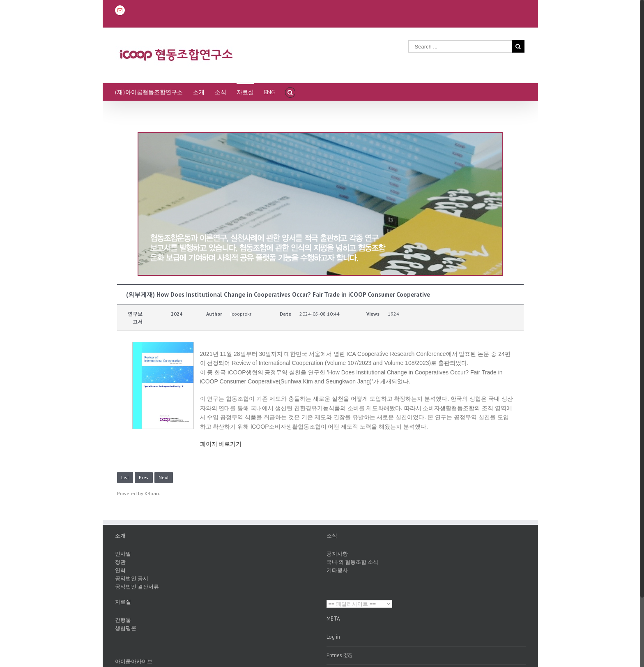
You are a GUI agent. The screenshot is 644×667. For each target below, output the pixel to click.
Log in (333, 637)
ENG (269, 92)
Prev (144, 477)
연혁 (120, 570)
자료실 (245, 92)
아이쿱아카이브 (134, 661)
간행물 (123, 620)
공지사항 (337, 554)
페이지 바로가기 (221, 444)
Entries (339, 655)
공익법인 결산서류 (137, 587)
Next (164, 477)
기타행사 (337, 570)
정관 (120, 562)
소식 (221, 92)
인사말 (123, 554)
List (125, 477)
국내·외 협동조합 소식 (352, 562)
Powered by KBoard (139, 493)
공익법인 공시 (132, 578)
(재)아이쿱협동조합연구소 (149, 92)
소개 (199, 92)
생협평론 (126, 628)
